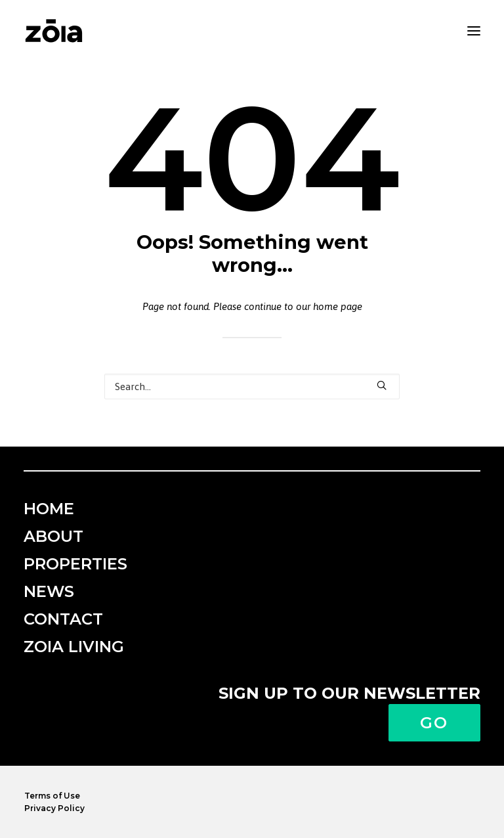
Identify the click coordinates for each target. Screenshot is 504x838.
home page (338, 306)
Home (49, 509)
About (53, 536)
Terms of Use (52, 796)
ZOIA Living (74, 647)
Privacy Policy (54, 808)
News (49, 591)
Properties (75, 564)
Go (434, 723)
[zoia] (54, 31)
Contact (63, 619)
